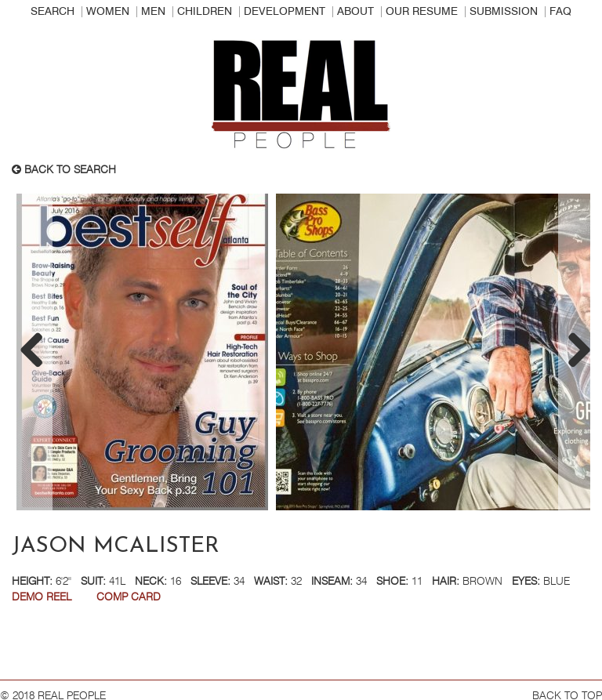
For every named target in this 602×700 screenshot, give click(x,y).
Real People (301, 95)
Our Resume (422, 12)
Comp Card (129, 597)
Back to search (64, 170)
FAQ (560, 12)
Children (205, 12)
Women (108, 12)
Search (53, 12)
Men (153, 12)
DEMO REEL (42, 597)
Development (285, 12)
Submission (504, 12)
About (355, 12)
